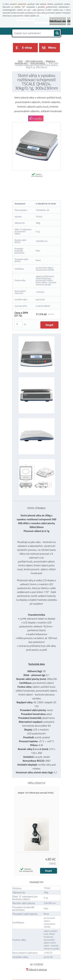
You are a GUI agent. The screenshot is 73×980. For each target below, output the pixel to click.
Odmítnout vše (58, 21)
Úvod (20, 61)
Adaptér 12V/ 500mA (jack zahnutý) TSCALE (36, 793)
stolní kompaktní (38, 63)
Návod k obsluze (36, 969)
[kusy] (19, 324)
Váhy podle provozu (34, 61)
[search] (57, 33)
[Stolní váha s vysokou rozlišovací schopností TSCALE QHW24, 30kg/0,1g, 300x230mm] (36, 124)
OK (69, 21)
